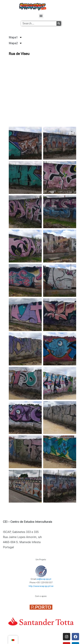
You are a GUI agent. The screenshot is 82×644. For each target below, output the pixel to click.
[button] (41, 16)
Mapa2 (15, 43)
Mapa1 (15, 37)
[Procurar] (59, 23)
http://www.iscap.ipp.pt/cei (41, 586)
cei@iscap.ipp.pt (44, 579)
